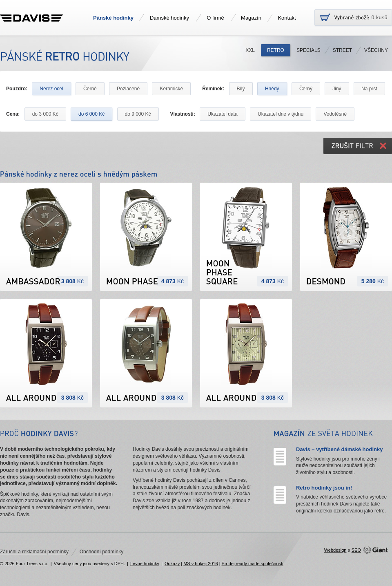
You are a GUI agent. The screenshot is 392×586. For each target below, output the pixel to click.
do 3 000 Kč (45, 114)
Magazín (251, 18)
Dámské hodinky (169, 18)
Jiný (337, 89)
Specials (308, 50)
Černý (306, 89)
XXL (250, 50)
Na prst (369, 89)
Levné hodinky (145, 564)
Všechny (376, 50)
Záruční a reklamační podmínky (34, 552)
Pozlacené (128, 89)
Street (342, 50)
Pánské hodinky (113, 18)
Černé (90, 89)
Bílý (241, 89)
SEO (356, 550)
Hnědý (272, 89)
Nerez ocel (51, 89)
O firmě (215, 18)
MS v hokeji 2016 (200, 564)
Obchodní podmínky (101, 552)
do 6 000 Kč (91, 114)
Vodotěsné (335, 114)
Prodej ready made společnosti (253, 564)
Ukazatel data (222, 114)
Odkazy (172, 564)
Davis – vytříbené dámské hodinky (339, 449)
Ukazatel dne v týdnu (281, 114)
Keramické (171, 89)
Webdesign (335, 550)
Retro (276, 50)
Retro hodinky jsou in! (324, 488)
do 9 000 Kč (138, 114)
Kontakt (287, 18)
